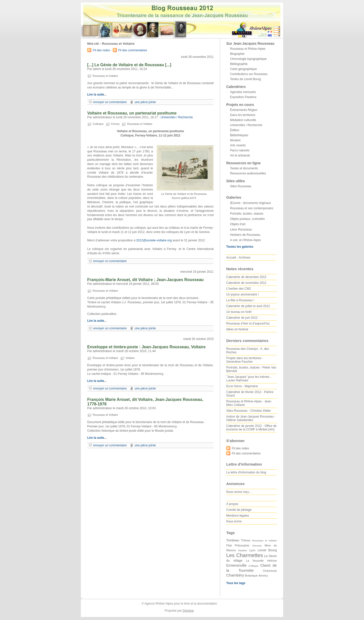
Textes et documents (244, 168)
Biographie (237, 54)
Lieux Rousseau (241, 229)
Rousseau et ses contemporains (252, 208)
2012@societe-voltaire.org (154, 240)
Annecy (263, 576)
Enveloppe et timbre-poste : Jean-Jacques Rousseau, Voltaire (146, 347)
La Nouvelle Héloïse (261, 561)
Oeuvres (257, 546)
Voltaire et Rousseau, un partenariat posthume (132, 113)
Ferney (116, 124)
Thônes (246, 540)
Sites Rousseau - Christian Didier (249, 411)
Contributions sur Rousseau (249, 74)
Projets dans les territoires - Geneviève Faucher (245, 360)
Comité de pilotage (239, 510)
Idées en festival (237, 329)
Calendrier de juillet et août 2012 (248, 306)
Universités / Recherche (177, 117)
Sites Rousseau (241, 186)
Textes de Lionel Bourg (245, 79)
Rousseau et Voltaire (105, 76)
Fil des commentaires (133, 50)
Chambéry (235, 575)
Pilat (229, 545)
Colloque (98, 124)
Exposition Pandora (243, 97)
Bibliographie (239, 64)
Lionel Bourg (267, 550)
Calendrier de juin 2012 (242, 318)
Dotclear (188, 611)
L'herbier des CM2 (239, 289)
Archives (244, 258)
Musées (235, 140)
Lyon (252, 550)
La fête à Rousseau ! (240, 300)
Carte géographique (243, 69)
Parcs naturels (240, 150)
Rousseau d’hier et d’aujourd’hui (248, 324)
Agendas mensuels (243, 92)
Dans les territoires (243, 115)
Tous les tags (236, 583)
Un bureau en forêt (239, 312)
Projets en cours (240, 105)
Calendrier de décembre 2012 (246, 277)
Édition (235, 130)
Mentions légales (238, 516)
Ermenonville (236, 565)
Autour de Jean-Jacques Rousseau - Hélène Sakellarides (251, 418)
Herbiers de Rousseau (245, 235)
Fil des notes (101, 50)
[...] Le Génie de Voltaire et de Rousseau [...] (129, 65)
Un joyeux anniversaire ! (243, 294)
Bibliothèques (239, 135)
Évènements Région (244, 110)
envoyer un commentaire (110, 102)
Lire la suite (96, 95)
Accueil (231, 258)
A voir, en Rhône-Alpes (245, 240)
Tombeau (233, 540)
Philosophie (242, 545)
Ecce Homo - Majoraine (242, 386)
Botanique (251, 576)
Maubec (243, 550)
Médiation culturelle (243, 120)
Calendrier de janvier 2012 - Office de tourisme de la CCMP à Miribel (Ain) (251, 428)
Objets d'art (238, 224)
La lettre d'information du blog (246, 472)
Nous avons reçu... (239, 492)
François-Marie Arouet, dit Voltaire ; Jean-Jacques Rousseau (145, 280)
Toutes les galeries (240, 247)
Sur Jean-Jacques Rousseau (250, 43)
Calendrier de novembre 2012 (246, 283)
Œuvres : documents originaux (251, 203)
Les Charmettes (245, 555)
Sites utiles (236, 181)
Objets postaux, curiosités (247, 219)
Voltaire (130, 358)
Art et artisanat (240, 155)
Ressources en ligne (243, 163)
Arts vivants (238, 145)
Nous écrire (234, 521)
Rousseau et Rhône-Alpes (248, 49)
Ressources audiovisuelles (248, 173)
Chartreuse (270, 571)
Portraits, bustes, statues (247, 214)
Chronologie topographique (248, 59)
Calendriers (236, 87)
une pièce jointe (145, 102)
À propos (232, 504)
